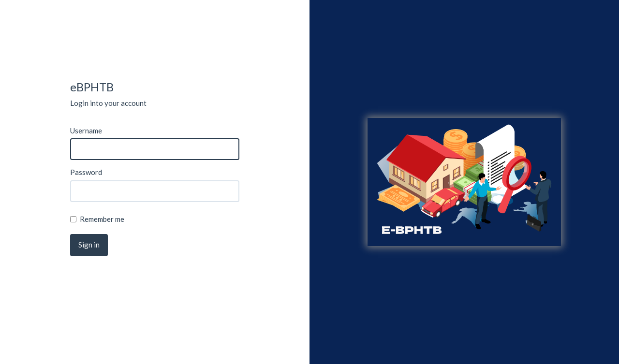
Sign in (89, 245)
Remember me (97, 219)
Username (86, 131)
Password (86, 172)
